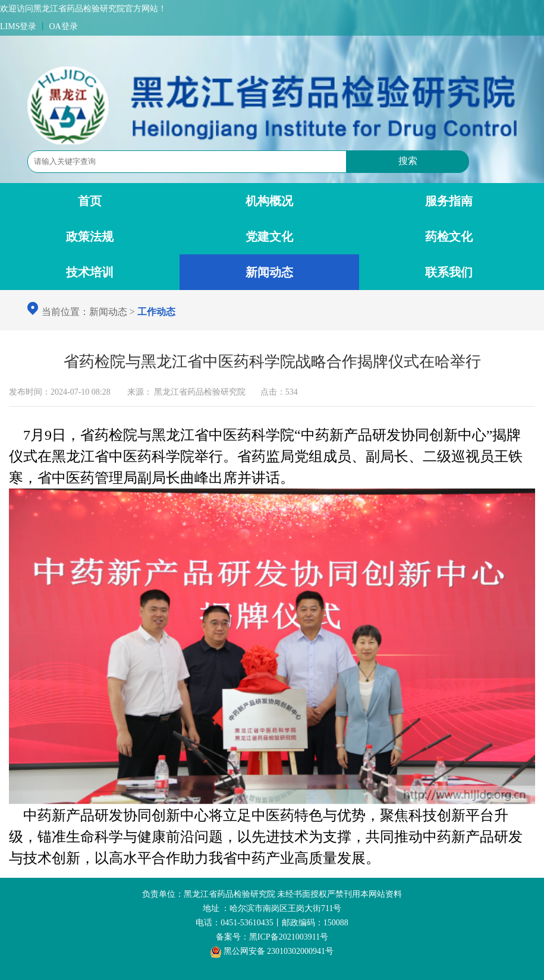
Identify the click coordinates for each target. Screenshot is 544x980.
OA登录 (63, 26)
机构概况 (269, 201)
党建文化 (269, 237)
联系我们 (449, 272)
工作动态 (156, 312)
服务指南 (449, 201)
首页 (90, 201)
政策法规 (90, 237)
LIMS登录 (18, 26)
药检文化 (449, 237)
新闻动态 (269, 272)
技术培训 (90, 272)
